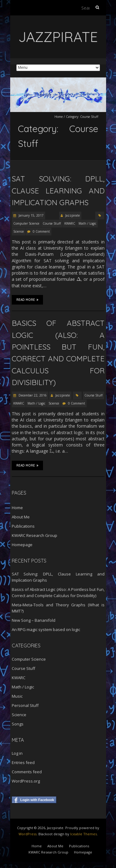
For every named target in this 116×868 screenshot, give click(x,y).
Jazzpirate (73, 215)
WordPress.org (26, 781)
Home (59, 117)
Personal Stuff (25, 705)
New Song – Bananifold (34, 620)
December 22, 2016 (32, 395)
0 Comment (41, 231)
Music (17, 696)
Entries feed (23, 762)
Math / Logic (87, 223)
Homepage (22, 545)
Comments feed (27, 772)
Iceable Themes (84, 834)
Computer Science (26, 223)
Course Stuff (52, 223)
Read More (27, 300)
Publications (23, 526)
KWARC (70, 223)
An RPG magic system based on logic (46, 629)
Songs (18, 724)
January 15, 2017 (31, 215)
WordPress (28, 834)
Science (19, 231)
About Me (21, 517)
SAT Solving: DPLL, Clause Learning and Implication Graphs (58, 191)
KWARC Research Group (34, 535)
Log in (17, 753)
